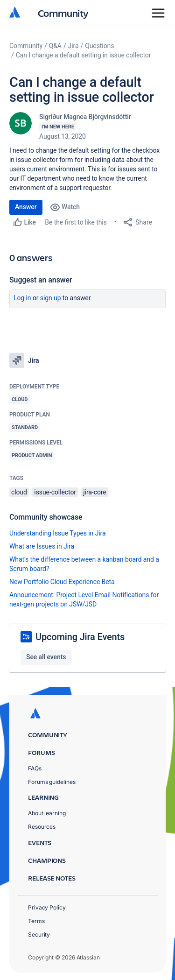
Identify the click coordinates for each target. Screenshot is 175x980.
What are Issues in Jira (42, 546)
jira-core (94, 492)
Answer (26, 207)
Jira (73, 46)
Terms (36, 921)
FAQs (35, 768)
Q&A (55, 46)
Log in (22, 298)
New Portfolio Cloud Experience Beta (62, 582)
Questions (99, 46)
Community (63, 13)
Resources (42, 827)
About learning (47, 813)
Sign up (51, 298)
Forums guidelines (52, 782)
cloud (19, 492)
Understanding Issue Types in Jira (58, 533)
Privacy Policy (47, 907)
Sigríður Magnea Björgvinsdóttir (85, 117)
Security (39, 934)
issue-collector (55, 492)
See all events (46, 657)
